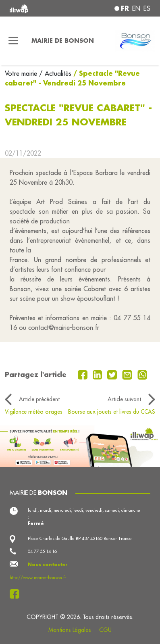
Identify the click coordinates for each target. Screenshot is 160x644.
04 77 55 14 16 (42, 551)
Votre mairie (22, 73)
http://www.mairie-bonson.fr (38, 577)
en (136, 8)
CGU (105, 630)
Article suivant (124, 399)
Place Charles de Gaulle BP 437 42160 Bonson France (80, 538)
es (147, 8)
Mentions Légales (70, 630)
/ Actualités (55, 73)
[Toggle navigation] (13, 41)
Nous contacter (48, 565)
